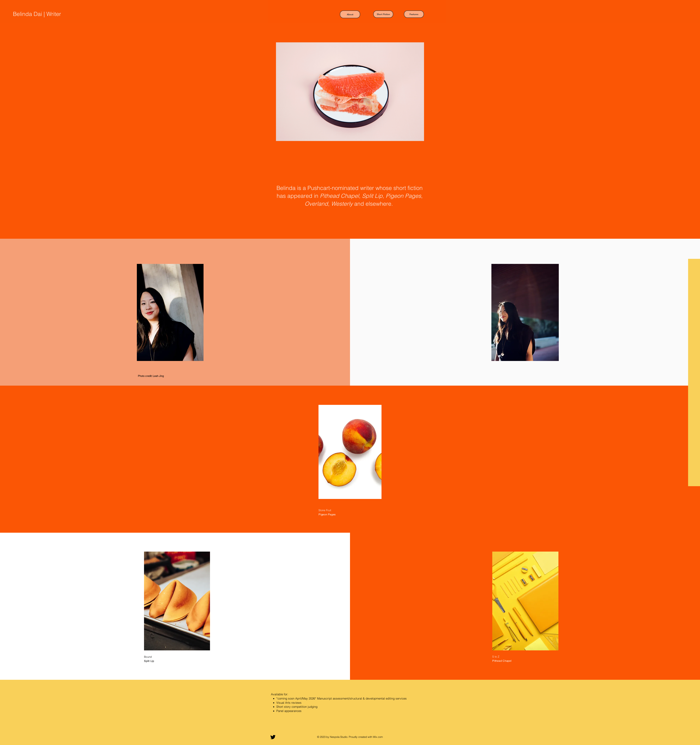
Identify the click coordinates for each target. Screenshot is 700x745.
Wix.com (378, 737)
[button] (350, 14)
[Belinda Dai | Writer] (46, 14)
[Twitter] (273, 737)
